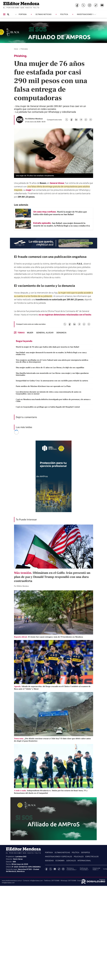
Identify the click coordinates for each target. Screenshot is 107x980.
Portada (23, 14)
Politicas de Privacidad (84, 869)
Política (64, 14)
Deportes (85, 852)
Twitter (51, 869)
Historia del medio (96, 869)
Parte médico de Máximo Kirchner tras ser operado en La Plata (43, 386)
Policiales (24, 49)
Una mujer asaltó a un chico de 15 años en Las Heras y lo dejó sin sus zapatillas (50, 368)
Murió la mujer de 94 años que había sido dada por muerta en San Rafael (47, 347)
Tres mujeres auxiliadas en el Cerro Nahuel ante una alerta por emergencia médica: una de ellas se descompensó (52, 361)
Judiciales (71, 861)
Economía (60, 861)
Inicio (16, 49)
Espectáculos (92, 857)
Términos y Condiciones (71, 869)
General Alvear (57, 183)
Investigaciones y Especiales (91, 14)
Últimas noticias (43, 14)
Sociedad (49, 861)
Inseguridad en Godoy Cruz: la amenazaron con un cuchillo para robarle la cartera (52, 381)
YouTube (55, 869)
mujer (29, 190)
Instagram (63, 869)
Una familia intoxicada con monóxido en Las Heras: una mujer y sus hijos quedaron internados (52, 374)
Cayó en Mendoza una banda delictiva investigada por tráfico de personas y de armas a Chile (53, 400)
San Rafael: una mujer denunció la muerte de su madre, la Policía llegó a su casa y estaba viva (51, 353)
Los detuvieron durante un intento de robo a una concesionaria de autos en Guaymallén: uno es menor (49, 393)
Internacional (84, 861)
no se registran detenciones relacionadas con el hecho (65, 315)
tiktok (59, 869)
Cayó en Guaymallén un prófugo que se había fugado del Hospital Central (48, 407)
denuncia (68, 286)
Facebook (46, 869)
